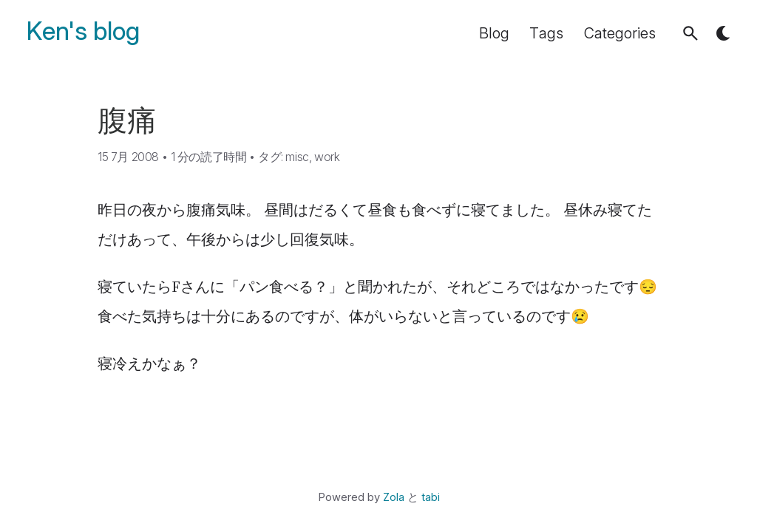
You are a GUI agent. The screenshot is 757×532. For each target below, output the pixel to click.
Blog (494, 33)
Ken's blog (83, 31)
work (327, 157)
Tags (546, 33)
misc (297, 157)
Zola (394, 497)
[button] (690, 33)
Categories (620, 33)
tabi (431, 497)
